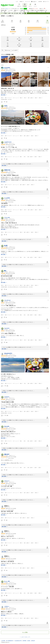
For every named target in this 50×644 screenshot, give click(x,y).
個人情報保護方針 (10, 641)
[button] (4, 59)
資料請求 (33, 641)
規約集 (29, 641)
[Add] (47, 16)
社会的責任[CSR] (18, 641)
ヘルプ (17, 2)
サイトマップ (28, 2)
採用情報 (24, 641)
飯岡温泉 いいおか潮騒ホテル (7, 16)
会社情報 (3, 641)
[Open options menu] (15, 50)
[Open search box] (2, 50)
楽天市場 (40, 2)
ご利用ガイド (22, 2)
